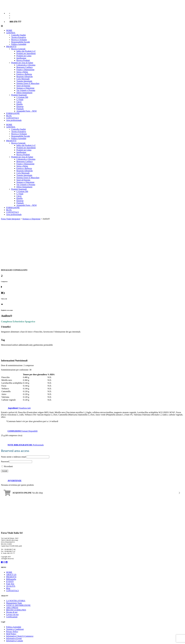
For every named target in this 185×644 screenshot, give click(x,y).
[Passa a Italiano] (12, 13)
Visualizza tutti (16, 408)
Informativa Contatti (15, 641)
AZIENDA (11, 33)
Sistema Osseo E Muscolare (28, 83)
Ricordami (7, 466)
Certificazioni (12, 617)
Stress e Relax (22, 72)
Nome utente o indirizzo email (14, 457)
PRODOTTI (11, 47)
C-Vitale (20, 100)
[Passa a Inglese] (12, 16)
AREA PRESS (12, 608)
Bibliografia (11, 579)
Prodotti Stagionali (19, 95)
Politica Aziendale (19, 44)
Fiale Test (10, 584)
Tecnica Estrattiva (19, 37)
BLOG (9, 116)
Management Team (14, 603)
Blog (8, 588)
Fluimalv (20, 109)
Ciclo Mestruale (23, 79)
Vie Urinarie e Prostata (26, 90)
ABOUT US (11, 575)
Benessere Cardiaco (25, 67)
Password (5, 462)
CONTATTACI (12, 118)
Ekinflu (19, 104)
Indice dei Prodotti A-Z (26, 51)
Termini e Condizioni (15, 629)
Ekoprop (20, 106)
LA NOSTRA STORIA (16, 601)
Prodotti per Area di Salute (22, 63)
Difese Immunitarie (24, 93)
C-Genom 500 (22, 97)
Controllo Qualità (18, 35)
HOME (9, 30)
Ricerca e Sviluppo (19, 40)
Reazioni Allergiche (25, 76)
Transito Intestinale (24, 81)
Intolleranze (21, 58)
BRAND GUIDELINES (16, 610)
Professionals (22, 445)
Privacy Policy (12, 632)
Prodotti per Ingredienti (26, 53)
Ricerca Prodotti (23, 60)
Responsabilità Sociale (21, 42)
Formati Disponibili (19, 431)
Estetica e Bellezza (24, 74)
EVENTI (10, 581)
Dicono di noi (12, 612)
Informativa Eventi (14, 638)
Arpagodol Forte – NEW (27, 111)
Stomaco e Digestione (25, 88)
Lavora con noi (12, 614)
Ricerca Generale (18, 49)
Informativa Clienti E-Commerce (20, 636)
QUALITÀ (11, 586)
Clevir (19, 102)
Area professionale (14, 120)
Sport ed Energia (23, 86)
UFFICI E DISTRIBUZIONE (18, 605)
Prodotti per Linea (24, 56)
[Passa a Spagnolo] (12, 18)
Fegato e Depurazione (25, 70)
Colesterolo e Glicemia (26, 65)
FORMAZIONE (13, 113)
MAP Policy (11, 634)
